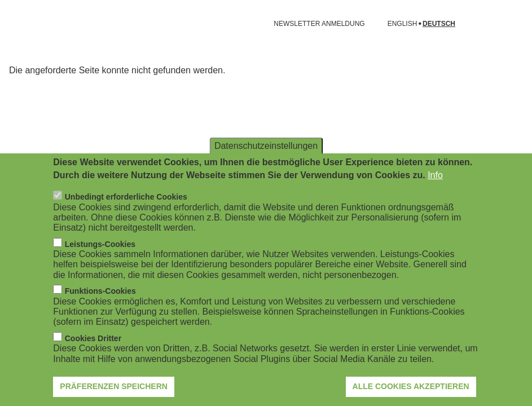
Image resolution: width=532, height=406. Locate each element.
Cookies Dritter (93, 341)
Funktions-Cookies (100, 294)
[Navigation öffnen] (16, 24)
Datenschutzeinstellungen (266, 148)
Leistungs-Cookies (100, 246)
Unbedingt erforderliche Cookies (126, 200)
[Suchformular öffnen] (507, 24)
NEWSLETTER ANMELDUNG (319, 24)
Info (435, 177)
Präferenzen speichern (114, 389)
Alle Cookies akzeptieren (411, 389)
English (403, 24)
